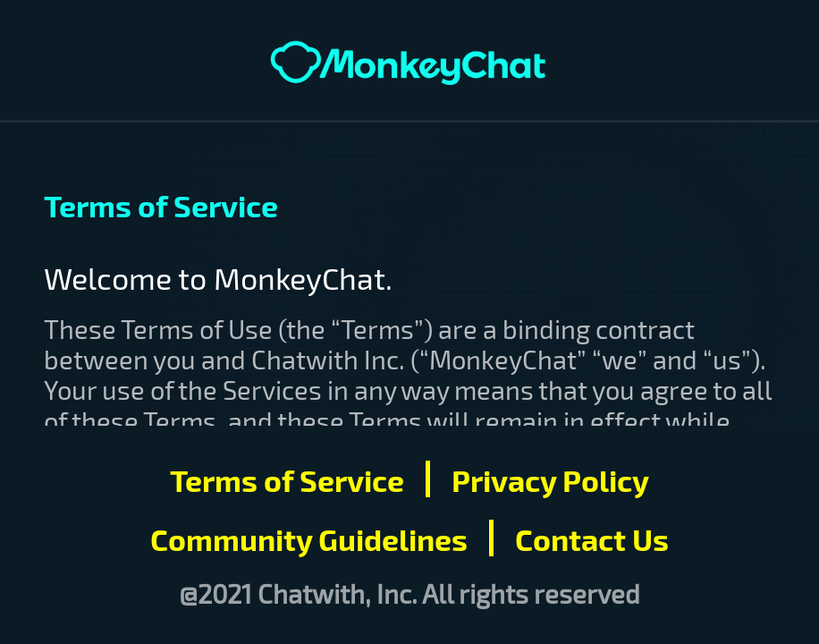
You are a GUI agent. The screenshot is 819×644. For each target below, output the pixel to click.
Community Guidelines (309, 538)
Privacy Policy (550, 479)
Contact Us (592, 538)
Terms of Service (287, 479)
